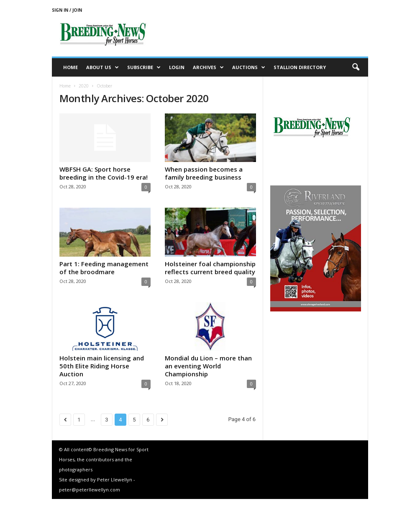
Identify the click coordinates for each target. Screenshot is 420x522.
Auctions (249, 67)
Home (70, 67)
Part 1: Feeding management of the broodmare (104, 268)
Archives (208, 67)
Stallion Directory (300, 67)
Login (177, 67)
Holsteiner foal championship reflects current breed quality (210, 268)
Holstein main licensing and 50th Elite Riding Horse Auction (102, 366)
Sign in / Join (67, 10)
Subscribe (144, 67)
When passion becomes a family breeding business (204, 173)
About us (102, 67)
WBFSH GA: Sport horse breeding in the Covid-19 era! (104, 173)
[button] (356, 67)
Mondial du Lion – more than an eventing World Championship (208, 366)
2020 (84, 86)
